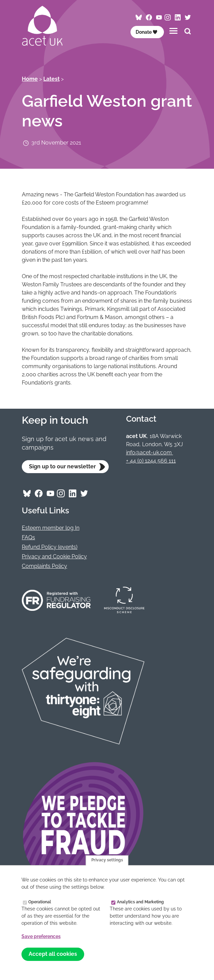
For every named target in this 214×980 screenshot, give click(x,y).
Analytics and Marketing (140, 902)
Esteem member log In (51, 528)
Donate (147, 32)
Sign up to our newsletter (62, 466)
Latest (51, 79)
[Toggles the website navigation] (173, 31)
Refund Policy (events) (50, 547)
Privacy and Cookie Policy (54, 556)
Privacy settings (107, 860)
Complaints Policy (44, 566)
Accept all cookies (53, 954)
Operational (40, 902)
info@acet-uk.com (150, 453)
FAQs (28, 537)
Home (30, 79)
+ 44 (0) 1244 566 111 (151, 461)
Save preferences (41, 936)
